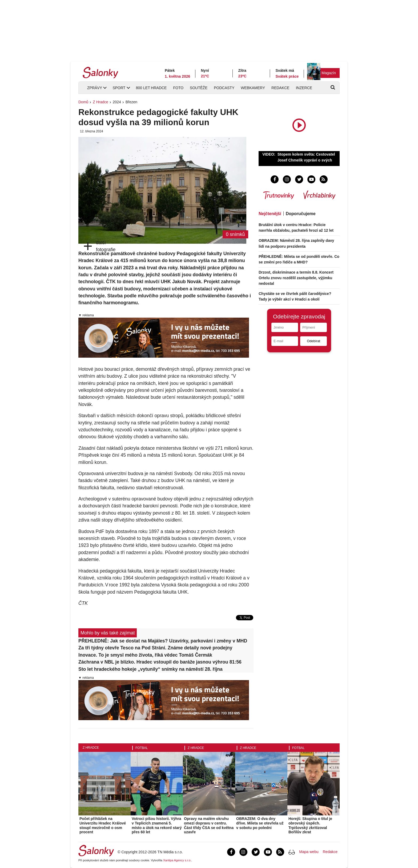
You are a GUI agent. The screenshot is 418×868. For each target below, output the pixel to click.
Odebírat (313, 341)
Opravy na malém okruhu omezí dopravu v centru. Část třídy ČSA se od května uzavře (209, 825)
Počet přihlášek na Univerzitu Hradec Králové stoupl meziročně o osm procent (103, 825)
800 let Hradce (151, 88)
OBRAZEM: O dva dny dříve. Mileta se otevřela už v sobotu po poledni (260, 823)
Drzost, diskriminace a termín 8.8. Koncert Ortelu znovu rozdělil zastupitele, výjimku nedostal (296, 278)
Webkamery (253, 88)
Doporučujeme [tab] (301, 214)
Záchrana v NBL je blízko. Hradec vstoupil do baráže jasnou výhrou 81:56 (160, 662)
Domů (83, 102)
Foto (178, 88)
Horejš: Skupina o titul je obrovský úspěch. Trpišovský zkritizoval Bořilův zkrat (310, 825)
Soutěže (199, 88)
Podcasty (224, 88)
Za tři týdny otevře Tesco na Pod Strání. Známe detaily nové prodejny (155, 648)
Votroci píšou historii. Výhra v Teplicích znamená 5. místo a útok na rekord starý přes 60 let (157, 825)
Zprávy (95, 88)
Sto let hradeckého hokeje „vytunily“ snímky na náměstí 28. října (150, 669)
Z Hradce (101, 102)
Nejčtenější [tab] (270, 214)
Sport (119, 88)
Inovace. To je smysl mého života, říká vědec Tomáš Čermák (145, 655)
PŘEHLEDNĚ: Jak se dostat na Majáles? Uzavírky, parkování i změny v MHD (163, 641)
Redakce (280, 88)
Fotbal (142, 748)
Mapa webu (309, 852)
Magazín (329, 73)
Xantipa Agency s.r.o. (177, 860)
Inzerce (304, 88)
